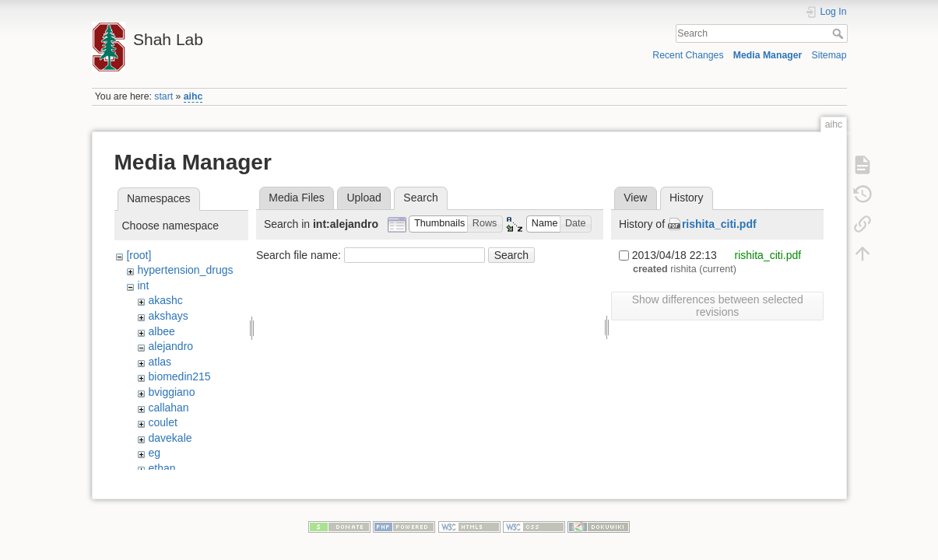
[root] (139, 255)
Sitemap (829, 55)
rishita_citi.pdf (719, 224)
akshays (168, 316)
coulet (162, 422)
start (163, 96)
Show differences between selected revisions (718, 306)
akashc (165, 300)
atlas (160, 362)
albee (161, 331)
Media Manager (768, 55)
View (635, 198)
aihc (193, 96)
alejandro (170, 346)
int (143, 285)
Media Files (297, 198)
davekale (170, 438)
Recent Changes (688, 55)
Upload (364, 198)
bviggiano (171, 392)
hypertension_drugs (185, 270)
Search (840, 33)
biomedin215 (179, 376)
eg (154, 453)
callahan (168, 408)
